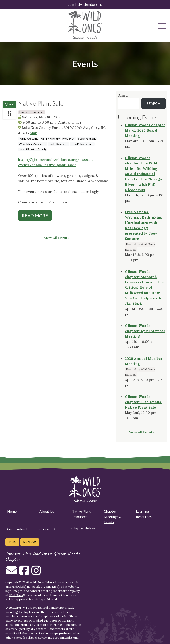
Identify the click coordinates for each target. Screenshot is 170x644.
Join (71, 4)
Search (124, 95)
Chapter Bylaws (84, 528)
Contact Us (48, 529)
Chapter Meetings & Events (113, 517)
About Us (47, 511)
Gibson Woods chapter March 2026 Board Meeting (145, 130)
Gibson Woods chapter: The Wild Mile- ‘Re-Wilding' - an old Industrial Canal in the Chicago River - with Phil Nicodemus (143, 174)
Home (12, 511)
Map (33, 133)
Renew (30, 542)
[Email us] (12, 573)
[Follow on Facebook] (24, 573)
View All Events (57, 238)
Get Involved (17, 529)
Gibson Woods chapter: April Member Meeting (145, 331)
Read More (35, 215)
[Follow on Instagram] (36, 573)
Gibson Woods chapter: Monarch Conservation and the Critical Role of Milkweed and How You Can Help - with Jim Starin (144, 287)
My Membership (89, 4)
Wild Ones (16, 595)
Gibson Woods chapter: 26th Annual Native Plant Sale (144, 402)
